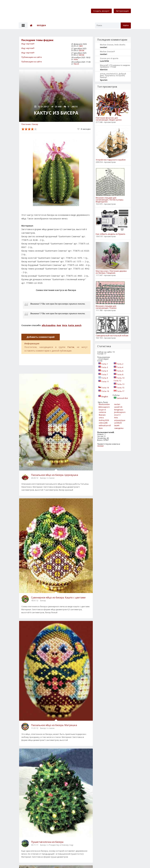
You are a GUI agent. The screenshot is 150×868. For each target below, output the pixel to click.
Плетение (26, 124)
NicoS (76, 64)
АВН (81, 46)
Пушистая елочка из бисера (47, 842)
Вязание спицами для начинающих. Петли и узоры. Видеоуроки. (110, 200)
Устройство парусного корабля (111, 160)
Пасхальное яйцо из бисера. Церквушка (55, 475)
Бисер (35, 124)
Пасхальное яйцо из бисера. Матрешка (54, 725)
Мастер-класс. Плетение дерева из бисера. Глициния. (111, 272)
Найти (126, 25)
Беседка (41, 25)
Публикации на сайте (32, 57)
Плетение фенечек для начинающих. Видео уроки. (109, 119)
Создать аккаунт (101, 11)
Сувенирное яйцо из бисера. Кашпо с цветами (58, 598)
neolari (100, 446)
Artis (76, 59)
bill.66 (82, 50)
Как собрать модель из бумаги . (111, 234)
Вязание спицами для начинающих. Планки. (106, 307)
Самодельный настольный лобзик (112, 336)
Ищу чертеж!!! (28, 44)
